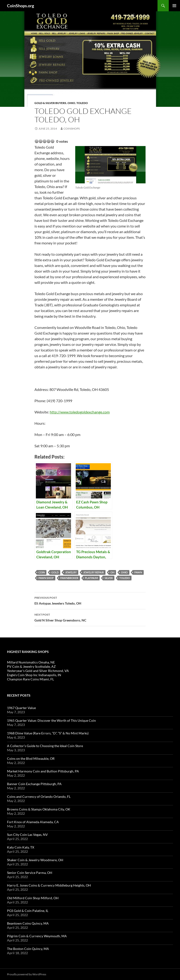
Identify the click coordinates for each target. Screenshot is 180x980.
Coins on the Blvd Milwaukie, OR (31, 758)
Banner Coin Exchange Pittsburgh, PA (34, 784)
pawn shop (46, 578)
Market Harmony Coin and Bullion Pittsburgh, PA (43, 771)
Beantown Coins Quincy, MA (28, 923)
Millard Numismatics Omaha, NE (31, 662)
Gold (55, 572)
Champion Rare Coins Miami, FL (30, 679)
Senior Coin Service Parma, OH (30, 873)
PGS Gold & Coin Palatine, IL (28, 911)
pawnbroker (69, 578)
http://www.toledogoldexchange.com (80, 412)
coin (42, 572)
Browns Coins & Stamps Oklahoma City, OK (39, 809)
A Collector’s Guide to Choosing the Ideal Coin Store (45, 746)
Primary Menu (174, 6)
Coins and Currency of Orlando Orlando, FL (39, 797)
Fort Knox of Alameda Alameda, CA (33, 822)
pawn (138, 572)
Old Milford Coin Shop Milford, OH (33, 898)
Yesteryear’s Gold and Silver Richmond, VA (38, 671)
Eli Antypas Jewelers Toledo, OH (90, 600)
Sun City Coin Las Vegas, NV (27, 835)
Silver (109, 578)
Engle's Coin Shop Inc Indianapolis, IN (34, 675)
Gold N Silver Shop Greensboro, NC (90, 617)
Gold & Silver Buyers (50, 103)
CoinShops (72, 129)
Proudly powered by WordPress (27, 974)
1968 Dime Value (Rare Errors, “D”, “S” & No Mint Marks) (48, 733)
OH (112, 572)
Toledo (82, 103)
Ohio (71, 103)
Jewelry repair (94, 572)
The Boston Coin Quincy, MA (28, 949)
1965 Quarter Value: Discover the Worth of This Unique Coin (51, 720)
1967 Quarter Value (21, 708)
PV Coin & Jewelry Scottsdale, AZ (31, 666)
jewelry (71, 572)
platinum (91, 578)
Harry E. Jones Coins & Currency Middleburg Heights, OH (49, 885)
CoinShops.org (21, 6)
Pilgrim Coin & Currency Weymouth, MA (37, 936)
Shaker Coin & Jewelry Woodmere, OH (35, 860)
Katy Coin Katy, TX (21, 847)
